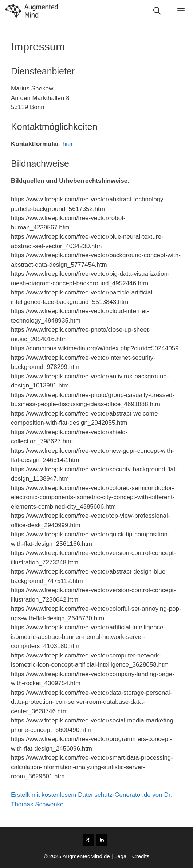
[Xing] (88, 840)
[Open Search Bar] (157, 11)
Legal (121, 856)
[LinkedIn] (102, 840)
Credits (141, 856)
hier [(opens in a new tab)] (68, 144)
